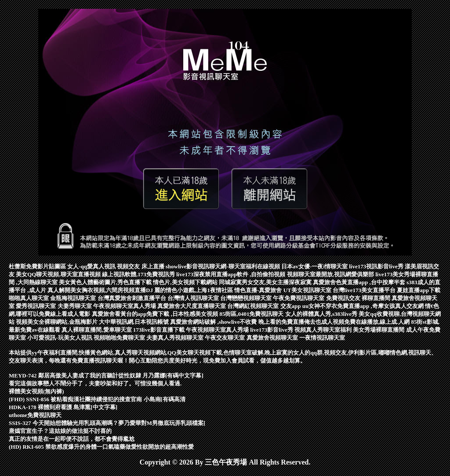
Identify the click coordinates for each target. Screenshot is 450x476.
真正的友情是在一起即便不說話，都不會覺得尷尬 (72, 439)
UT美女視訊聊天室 (308, 290)
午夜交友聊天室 (225, 338)
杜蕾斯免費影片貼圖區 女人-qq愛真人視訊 (63, 266)
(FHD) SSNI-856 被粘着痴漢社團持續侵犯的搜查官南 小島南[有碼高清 (97, 399)
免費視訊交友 (344, 298)
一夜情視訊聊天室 (322, 338)
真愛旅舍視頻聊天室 (273, 338)
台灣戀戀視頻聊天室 (247, 298)
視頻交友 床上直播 (141, 266)
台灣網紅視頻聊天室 (254, 306)
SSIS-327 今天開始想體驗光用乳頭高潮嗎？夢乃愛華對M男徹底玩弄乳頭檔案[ (107, 423)
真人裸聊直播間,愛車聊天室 (97, 330)
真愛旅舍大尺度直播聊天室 (192, 306)
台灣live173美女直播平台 (365, 290)
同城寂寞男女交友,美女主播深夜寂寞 (266, 282)
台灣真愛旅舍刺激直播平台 (132, 298)
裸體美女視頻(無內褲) (36, 391)
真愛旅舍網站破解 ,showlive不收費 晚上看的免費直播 (237, 322)
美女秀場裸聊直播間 (379, 330)
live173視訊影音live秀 (377, 266)
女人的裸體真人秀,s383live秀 (322, 314)
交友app (291, 306)
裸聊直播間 (377, 298)
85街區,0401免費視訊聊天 (252, 314)
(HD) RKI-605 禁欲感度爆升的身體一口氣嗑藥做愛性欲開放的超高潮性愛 (101, 447)
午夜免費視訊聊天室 (299, 298)
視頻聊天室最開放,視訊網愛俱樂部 (331, 274)
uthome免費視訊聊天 (35, 415)
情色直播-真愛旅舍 (259, 290)
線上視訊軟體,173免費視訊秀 (139, 274)
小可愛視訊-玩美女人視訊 (60, 338)
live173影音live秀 (272, 330)
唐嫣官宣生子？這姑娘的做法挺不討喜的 (60, 431)
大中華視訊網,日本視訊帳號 (135, 322)
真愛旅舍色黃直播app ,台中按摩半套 (360, 282)
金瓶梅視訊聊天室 (74, 298)
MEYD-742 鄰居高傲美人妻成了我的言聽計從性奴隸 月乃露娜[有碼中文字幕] (106, 375)
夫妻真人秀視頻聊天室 (176, 338)
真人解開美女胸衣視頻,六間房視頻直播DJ (101, 290)
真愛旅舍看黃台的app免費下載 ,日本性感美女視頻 (156, 314)
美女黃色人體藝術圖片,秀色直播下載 (106, 282)
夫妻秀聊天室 (75, 306)
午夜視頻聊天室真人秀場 (125, 306)
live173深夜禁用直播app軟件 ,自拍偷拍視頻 (232, 274)
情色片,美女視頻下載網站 (186, 282)
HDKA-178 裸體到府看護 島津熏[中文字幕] (63, 407)
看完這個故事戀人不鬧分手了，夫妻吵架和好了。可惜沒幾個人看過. (95, 383)
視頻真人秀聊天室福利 (324, 330)
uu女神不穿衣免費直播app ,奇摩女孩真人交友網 (364, 306)
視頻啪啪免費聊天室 (120, 338)
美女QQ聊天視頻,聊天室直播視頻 (59, 274)
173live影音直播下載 (160, 330)
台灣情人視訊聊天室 (194, 298)
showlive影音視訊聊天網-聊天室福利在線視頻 (223, 266)
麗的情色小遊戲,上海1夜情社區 (194, 290)
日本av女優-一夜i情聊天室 (315, 266)
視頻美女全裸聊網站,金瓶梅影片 (57, 322)
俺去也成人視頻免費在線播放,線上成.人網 (358, 322)
